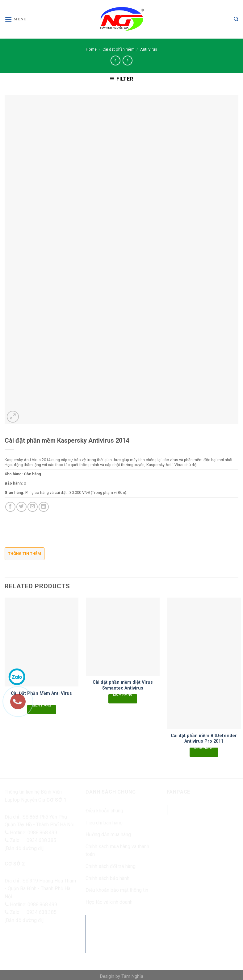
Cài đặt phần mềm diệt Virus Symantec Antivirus (123, 685)
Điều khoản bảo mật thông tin (117, 890)
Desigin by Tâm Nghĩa (122, 976)
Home (91, 49)
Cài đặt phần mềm (119, 49)
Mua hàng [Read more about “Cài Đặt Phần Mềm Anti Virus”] (42, 706)
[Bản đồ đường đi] (24, 848)
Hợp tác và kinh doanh (109, 902)
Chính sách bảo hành (107, 878)
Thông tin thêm (25, 554)
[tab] (25, 555)
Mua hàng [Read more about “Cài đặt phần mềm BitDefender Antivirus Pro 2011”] (204, 749)
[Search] (236, 19)
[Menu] (16, 19)
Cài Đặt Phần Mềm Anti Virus (41, 693)
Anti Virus (149, 49)
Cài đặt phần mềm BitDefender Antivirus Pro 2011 (204, 739)
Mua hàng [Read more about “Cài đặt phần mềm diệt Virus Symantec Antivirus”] (123, 695)
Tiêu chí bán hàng (104, 823)
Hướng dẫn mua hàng (108, 834)
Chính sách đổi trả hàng (111, 866)
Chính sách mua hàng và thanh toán (117, 851)
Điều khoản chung (104, 811)
